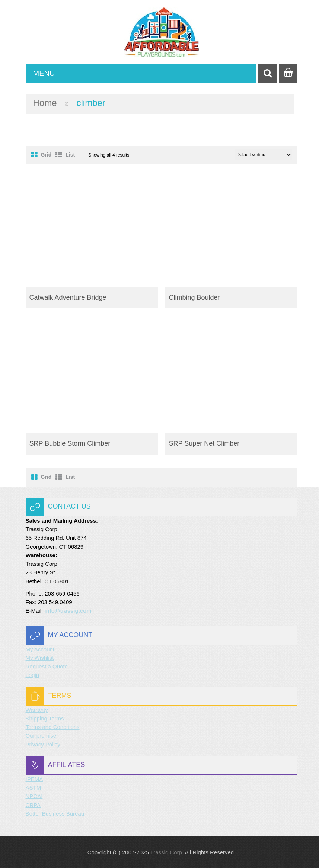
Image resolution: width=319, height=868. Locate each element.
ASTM (34, 788)
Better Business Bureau (55, 814)
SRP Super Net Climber (204, 443)
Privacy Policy (43, 744)
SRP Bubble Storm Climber (70, 443)
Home (45, 103)
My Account (40, 649)
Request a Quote (47, 666)
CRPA (33, 805)
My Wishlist (40, 658)
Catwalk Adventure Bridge (68, 297)
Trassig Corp (166, 852)
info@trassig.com (68, 611)
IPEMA (34, 779)
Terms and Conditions (53, 727)
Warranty (37, 710)
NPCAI (34, 796)
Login (33, 675)
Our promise (41, 735)
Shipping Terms (45, 718)
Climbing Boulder (194, 297)
